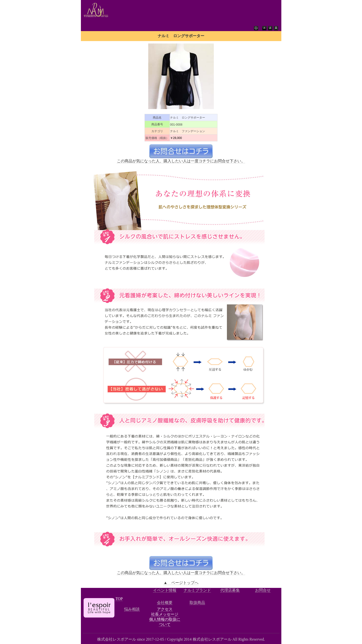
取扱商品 (197, 603)
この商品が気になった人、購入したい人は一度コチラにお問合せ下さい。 (181, 161)
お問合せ (263, 590)
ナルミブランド (197, 590)
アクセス (165, 609)
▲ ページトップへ (181, 583)
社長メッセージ (165, 614)
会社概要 (165, 603)
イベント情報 (165, 590)
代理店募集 (230, 590)
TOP (119, 599)
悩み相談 (132, 609)
